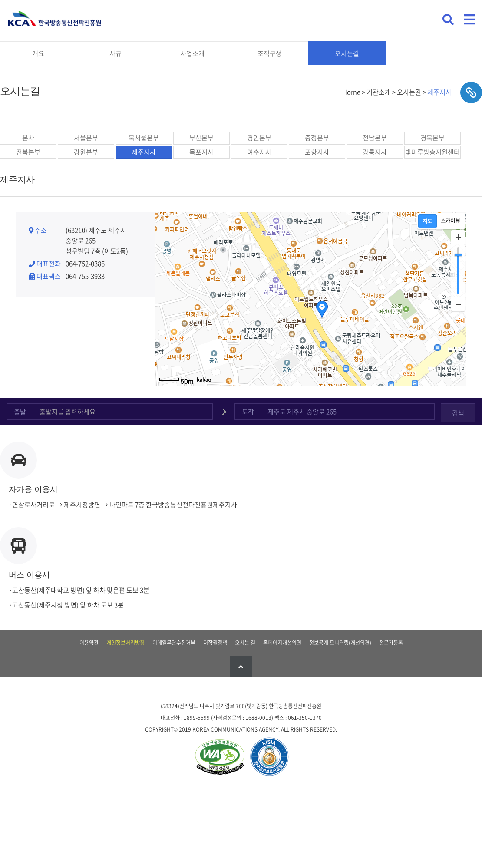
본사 (28, 138)
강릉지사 (375, 152)
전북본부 (28, 152)
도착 (248, 412)
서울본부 (86, 138)
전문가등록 (391, 643)
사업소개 (192, 53)
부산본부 (201, 138)
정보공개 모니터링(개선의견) (340, 643)
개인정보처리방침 (125, 643)
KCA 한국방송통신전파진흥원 (54, 18)
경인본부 (259, 138)
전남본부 (375, 138)
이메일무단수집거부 (174, 643)
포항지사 (317, 152)
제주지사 (144, 152)
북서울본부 (144, 138)
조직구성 (270, 53)
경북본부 (432, 138)
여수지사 (259, 152)
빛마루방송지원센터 (432, 152)
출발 (20, 412)
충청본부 (317, 138)
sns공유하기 (471, 92)
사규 (116, 53)
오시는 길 (245, 643)
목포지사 (201, 152)
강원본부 (86, 152)
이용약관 (89, 643)
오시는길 (347, 53)
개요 (38, 53)
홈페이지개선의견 (282, 643)
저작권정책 (215, 643)
